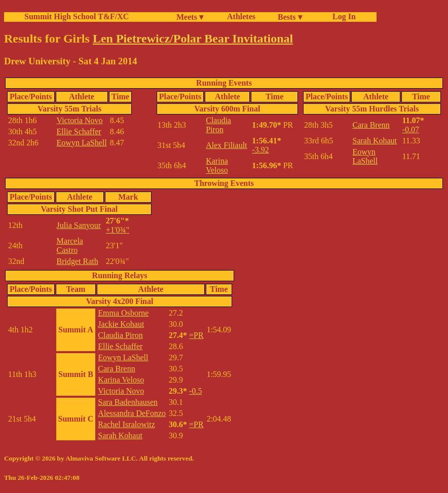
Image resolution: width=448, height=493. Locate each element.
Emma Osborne (123, 313)
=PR (196, 335)
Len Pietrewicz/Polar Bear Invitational (193, 39)
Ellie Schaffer (79, 131)
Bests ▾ (290, 17)
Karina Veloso (217, 165)
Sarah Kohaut (375, 141)
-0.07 (411, 129)
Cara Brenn (371, 125)
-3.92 (260, 150)
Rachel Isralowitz (126, 424)
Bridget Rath (78, 261)
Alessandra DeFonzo (132, 413)
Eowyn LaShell (82, 143)
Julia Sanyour (79, 225)
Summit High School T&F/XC (77, 16)
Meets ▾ (190, 17)
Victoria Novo (80, 120)
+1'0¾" (118, 230)
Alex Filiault (226, 145)
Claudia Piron (218, 125)
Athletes (241, 16)
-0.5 (195, 391)
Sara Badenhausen (128, 402)
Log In (342, 16)
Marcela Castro (70, 245)
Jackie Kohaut (121, 324)
